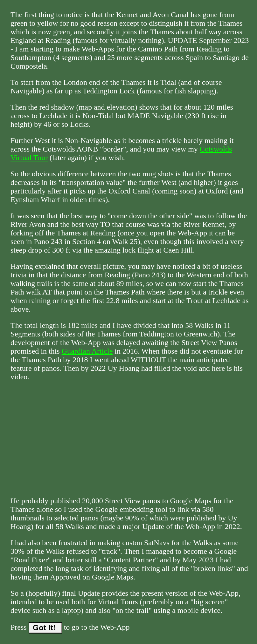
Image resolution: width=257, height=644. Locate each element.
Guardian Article (87, 351)
